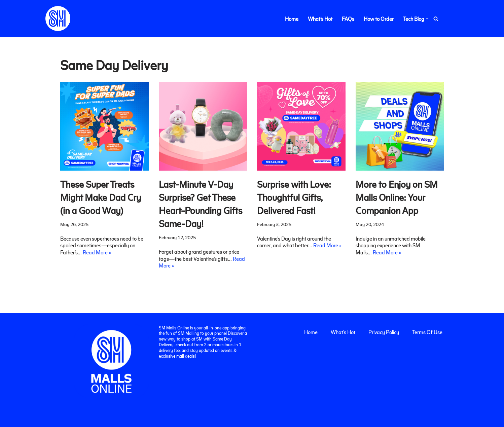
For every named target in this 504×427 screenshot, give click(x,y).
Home (292, 19)
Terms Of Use (427, 332)
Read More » (97, 252)
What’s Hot (320, 19)
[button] (427, 19)
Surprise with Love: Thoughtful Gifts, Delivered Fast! (294, 197)
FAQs (348, 19)
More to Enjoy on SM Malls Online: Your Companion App (397, 197)
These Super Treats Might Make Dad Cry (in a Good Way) (101, 197)
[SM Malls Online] (58, 19)
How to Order (379, 19)
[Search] (436, 19)
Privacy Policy (384, 332)
